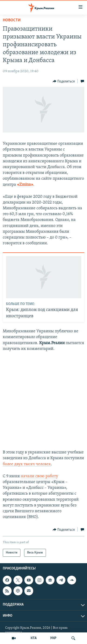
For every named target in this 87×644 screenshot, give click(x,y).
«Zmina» (25, 185)
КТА (34, 638)
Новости (12, 20)
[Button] (64, 81)
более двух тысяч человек (27, 464)
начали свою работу (39, 476)
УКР (53, 638)
